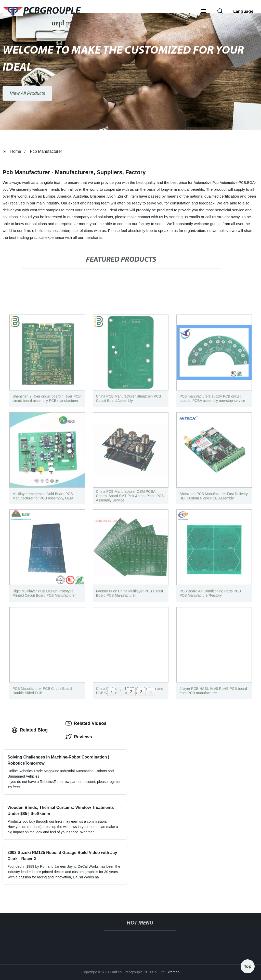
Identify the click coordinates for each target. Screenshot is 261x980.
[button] (204, 11)
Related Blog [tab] (30, 730)
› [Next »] (151, 692)
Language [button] (243, 11)
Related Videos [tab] (86, 723)
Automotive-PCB (233, 183)
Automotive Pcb (206, 183)
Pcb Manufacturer (46, 151)
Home (16, 151)
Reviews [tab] (79, 737)
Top (248, 965)
